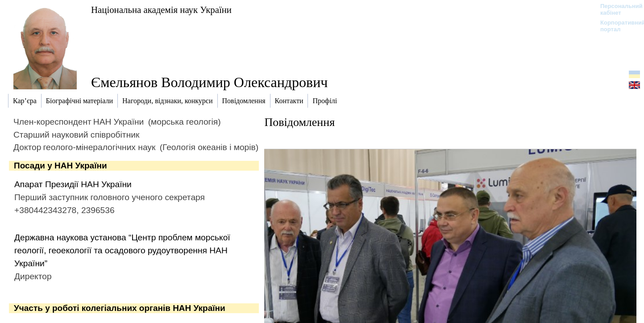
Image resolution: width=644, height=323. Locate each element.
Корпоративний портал (617, 26)
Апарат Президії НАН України (73, 184)
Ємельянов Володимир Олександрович (209, 82)
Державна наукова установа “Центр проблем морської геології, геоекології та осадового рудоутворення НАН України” (122, 250)
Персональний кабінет (617, 9)
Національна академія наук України (161, 10)
